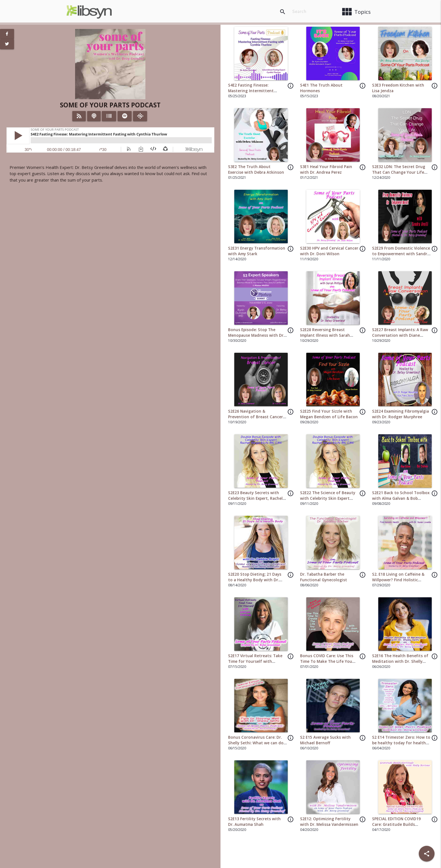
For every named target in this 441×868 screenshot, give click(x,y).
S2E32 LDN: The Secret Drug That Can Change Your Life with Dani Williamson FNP (399, 172)
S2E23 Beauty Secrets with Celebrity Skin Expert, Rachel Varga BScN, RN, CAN (255, 499)
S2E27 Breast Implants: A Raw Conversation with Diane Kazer (400, 335)
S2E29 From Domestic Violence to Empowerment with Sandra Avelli (401, 254)
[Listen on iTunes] (94, 116)
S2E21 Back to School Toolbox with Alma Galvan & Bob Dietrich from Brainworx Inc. (401, 499)
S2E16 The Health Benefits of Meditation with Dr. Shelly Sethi (400, 662)
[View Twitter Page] (7, 44)
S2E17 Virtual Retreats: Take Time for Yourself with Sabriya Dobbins (255, 662)
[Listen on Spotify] (125, 116)
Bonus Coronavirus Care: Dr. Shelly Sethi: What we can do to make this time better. (256, 743)
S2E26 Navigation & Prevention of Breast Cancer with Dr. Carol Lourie (256, 417)
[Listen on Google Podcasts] (140, 116)
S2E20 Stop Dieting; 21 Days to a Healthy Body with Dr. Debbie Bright (255, 580)
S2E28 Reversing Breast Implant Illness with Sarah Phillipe (325, 335)
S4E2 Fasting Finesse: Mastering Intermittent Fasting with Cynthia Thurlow (257, 91)
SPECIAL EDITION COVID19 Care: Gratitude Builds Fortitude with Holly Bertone (400, 825)
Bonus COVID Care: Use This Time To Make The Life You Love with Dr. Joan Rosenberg (328, 662)
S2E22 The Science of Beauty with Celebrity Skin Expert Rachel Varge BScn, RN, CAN (328, 499)
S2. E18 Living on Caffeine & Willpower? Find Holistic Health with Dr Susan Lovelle (400, 580)
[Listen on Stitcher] (109, 116)
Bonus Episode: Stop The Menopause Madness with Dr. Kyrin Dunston (256, 335)
